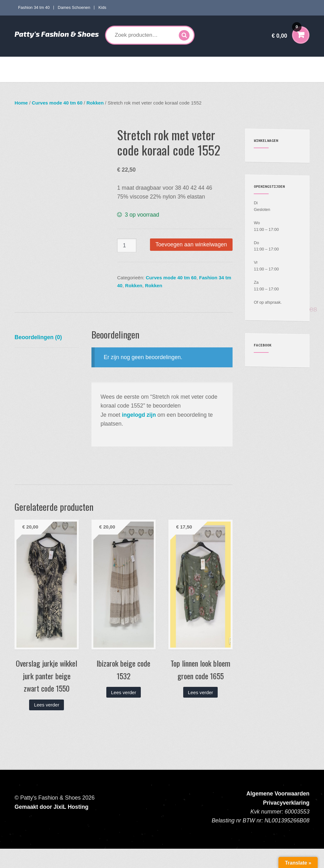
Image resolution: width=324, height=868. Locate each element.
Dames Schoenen (74, 7)
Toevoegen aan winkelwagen (191, 244)
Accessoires (224, 63)
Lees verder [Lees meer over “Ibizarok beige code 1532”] (124, 711)
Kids (102, 7)
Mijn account (262, 63)
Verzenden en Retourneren (46, 76)
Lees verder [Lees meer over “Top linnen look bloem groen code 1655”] (201, 711)
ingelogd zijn (139, 434)
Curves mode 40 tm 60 (108, 63)
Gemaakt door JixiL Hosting (51, 826)
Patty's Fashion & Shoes (57, 34)
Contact (87, 76)
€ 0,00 (287, 32)
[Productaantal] (127, 246)
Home (25, 63)
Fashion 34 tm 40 (34, 7)
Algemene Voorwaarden (278, 813)
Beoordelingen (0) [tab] (38, 356)
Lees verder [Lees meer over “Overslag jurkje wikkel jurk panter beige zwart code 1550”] (47, 724)
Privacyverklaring (286, 822)
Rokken (95, 103)
